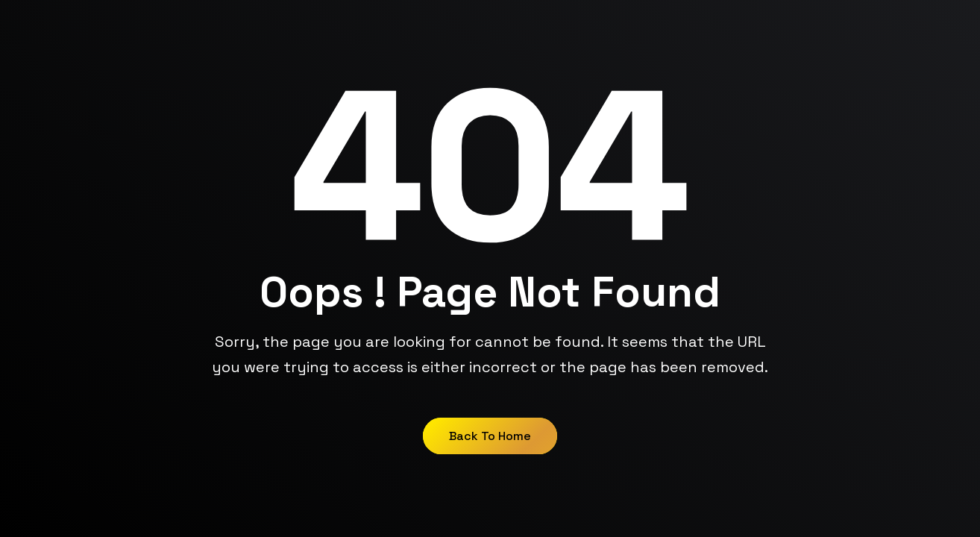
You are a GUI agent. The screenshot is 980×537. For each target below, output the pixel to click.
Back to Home (490, 436)
